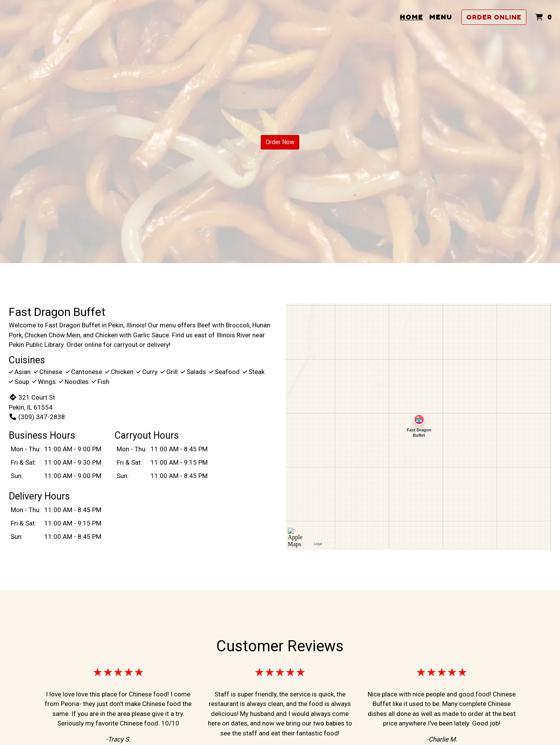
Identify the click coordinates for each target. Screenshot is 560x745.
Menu (441, 17)
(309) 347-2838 (37, 417)
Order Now (280, 142)
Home (411, 17)
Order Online (494, 17)
